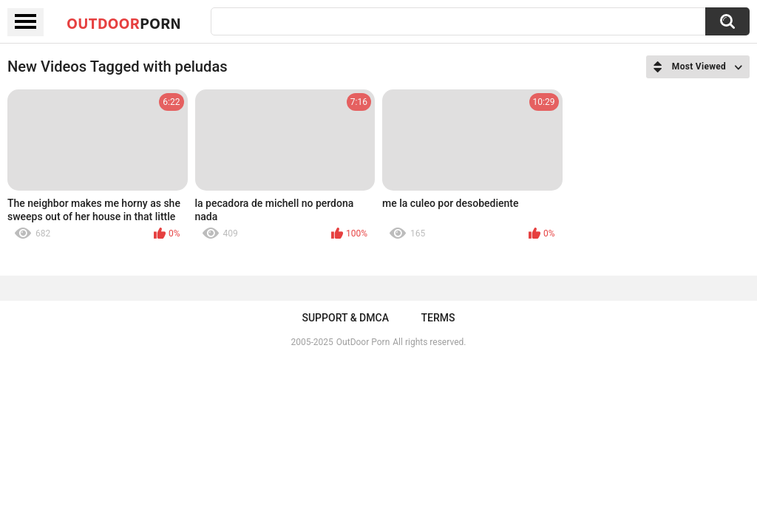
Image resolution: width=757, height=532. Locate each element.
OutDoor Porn (363, 342)
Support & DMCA (345, 318)
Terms (438, 318)
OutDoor (124, 23)
